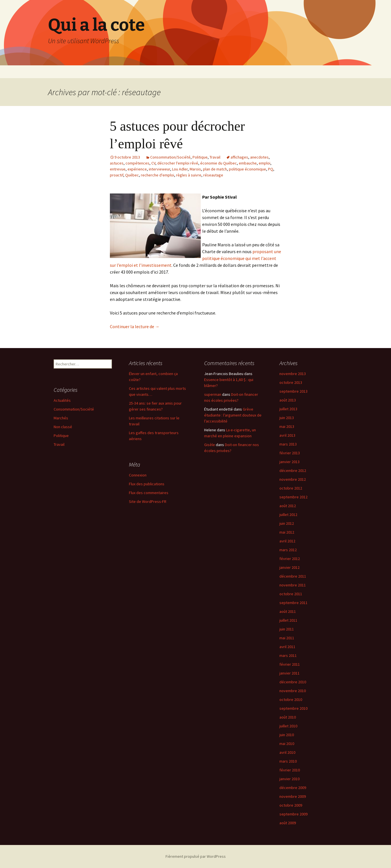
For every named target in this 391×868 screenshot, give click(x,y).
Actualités (62, 400)
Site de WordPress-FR (148, 501)
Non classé (63, 427)
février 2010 (290, 770)
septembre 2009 (293, 814)
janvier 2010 (289, 779)
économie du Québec (218, 163)
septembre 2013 (293, 391)
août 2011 (288, 611)
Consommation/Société (170, 157)
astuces (117, 163)
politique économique (247, 169)
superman (213, 394)
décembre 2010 (293, 682)
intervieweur (159, 169)
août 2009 (288, 823)
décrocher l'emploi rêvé (178, 163)
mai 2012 (287, 532)
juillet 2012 (288, 515)
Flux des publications (147, 484)
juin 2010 (287, 735)
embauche (248, 163)
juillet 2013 (288, 409)
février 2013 (290, 453)
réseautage (213, 175)
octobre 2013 (291, 382)
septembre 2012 (293, 497)
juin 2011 (287, 629)
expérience (137, 169)
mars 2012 (288, 550)
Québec (132, 175)
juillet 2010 (288, 726)
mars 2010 (288, 761)
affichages (239, 157)
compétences (137, 163)
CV (153, 163)
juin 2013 (287, 418)
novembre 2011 (293, 585)
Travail (215, 157)
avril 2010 (287, 752)
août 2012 (288, 506)
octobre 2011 (291, 594)
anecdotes (259, 157)
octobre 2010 (291, 700)
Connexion (138, 475)
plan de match (215, 169)
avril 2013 (287, 435)
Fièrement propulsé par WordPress (196, 856)
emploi (264, 163)
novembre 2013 (293, 374)
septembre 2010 (293, 708)
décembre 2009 (293, 788)
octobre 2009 (291, 805)
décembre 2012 (293, 471)
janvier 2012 (289, 567)
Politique (200, 157)
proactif (117, 175)
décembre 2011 (293, 576)
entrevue (118, 169)
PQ (271, 169)
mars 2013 (288, 444)
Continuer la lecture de (135, 326)
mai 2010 (287, 744)
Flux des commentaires (149, 493)
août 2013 (288, 400)
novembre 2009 (293, 796)
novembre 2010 (293, 691)
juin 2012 (287, 523)
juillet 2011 (288, 620)
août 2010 (288, 717)
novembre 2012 (293, 479)
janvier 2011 (289, 673)
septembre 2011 (293, 603)
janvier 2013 (289, 462)
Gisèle (210, 445)
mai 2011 (287, 638)
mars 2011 (288, 655)
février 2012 (290, 559)
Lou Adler (180, 169)
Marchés (61, 418)
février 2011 (290, 664)
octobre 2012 (291, 488)
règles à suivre (189, 175)
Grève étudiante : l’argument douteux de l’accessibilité (233, 415)
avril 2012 (287, 541)
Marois (195, 169)
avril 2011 (287, 647)
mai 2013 (287, 426)
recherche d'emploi (157, 175)
